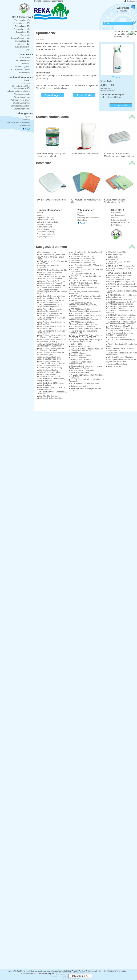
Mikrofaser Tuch (53, 199)
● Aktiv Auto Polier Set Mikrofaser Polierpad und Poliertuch (50, 273)
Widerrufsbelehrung (44, 227)
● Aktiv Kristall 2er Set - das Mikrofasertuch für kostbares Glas (50, 397)
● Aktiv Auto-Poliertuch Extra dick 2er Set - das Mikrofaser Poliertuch (51, 286)
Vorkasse (81, 215)
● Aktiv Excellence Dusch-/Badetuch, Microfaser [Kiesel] (51, 319)
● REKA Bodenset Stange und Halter (51, 255)
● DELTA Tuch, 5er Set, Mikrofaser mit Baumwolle (84, 293)
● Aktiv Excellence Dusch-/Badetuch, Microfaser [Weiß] (51, 332)
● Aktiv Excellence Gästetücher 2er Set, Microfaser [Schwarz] (50, 349)
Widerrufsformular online (46, 229)
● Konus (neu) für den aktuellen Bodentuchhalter (81, 363)
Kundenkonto (132, 1)
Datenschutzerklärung (45, 232)
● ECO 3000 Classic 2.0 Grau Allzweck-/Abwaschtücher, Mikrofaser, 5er (85, 310)
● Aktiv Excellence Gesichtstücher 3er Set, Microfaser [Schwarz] (51, 341)
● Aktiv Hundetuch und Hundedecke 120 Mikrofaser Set (51, 388)
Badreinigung (45, 1)
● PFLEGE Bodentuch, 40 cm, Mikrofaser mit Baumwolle (86, 380)
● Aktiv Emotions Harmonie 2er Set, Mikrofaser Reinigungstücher (51, 301)
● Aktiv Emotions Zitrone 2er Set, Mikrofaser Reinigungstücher (50, 314)
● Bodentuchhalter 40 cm (47, 252)
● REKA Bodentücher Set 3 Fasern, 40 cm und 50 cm (52, 262)
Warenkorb (126, 8)
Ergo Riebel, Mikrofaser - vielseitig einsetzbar (119, 155)
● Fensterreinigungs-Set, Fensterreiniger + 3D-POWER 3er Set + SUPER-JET (85, 336)
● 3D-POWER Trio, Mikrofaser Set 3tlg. (52, 270)
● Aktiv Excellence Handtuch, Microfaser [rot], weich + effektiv (49, 371)
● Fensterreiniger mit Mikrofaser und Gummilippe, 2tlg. (83, 332)
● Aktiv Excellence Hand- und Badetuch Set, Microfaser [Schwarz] (51, 362)
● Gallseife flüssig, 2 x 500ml (80, 346)
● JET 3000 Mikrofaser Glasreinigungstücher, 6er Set (80, 359)
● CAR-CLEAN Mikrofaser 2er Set (82, 274)
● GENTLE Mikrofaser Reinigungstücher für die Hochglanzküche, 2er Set (86, 350)
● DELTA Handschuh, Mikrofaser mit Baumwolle (83, 288)
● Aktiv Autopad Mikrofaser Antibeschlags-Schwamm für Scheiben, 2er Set (52, 292)
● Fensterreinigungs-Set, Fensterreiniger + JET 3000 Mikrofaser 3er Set (85, 341)
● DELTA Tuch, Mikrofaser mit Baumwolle (85, 296)
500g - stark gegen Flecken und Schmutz (51, 155)
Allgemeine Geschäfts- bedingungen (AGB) (46, 219)
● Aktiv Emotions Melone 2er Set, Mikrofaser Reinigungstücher (50, 306)
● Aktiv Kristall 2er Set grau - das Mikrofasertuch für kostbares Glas (82, 257)
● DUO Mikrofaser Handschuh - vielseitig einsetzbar (85, 300)
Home (37, 1)
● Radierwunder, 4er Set (78, 386)
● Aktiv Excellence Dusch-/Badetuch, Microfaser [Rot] (51, 323)
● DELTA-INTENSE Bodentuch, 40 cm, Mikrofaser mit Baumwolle (84, 284)
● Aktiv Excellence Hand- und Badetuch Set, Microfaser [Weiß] (49, 367)
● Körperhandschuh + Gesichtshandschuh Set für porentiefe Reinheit (85, 367)
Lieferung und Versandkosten (48, 222)
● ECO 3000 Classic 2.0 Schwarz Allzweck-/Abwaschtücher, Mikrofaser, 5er (85, 328)
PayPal (80, 213)
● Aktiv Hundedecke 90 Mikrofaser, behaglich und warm (50, 384)
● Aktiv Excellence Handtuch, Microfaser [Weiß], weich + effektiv (50, 375)
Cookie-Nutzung (45, 974)
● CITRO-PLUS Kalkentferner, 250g (83, 281)
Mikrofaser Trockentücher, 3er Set (120, 200)
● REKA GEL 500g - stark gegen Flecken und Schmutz (85, 389)
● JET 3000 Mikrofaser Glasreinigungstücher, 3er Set (80, 354)
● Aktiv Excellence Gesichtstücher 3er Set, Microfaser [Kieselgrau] (51, 336)
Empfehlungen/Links (45, 237)
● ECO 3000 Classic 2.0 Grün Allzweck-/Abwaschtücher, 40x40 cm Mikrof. (86, 314)
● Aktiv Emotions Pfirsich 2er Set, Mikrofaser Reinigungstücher (50, 310)
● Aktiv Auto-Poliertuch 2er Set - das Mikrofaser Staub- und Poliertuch (51, 278)
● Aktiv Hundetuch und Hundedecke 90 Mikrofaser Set (52, 393)
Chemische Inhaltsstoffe (46, 234)
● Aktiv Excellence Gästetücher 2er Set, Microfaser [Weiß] (50, 354)
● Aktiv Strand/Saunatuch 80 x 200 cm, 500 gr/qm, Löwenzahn (86, 266)
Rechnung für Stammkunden (88, 218)
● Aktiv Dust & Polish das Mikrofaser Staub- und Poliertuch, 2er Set (51, 297)
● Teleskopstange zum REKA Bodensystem (48, 267)
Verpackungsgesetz (44, 224)
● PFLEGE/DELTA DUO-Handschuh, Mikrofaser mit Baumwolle (83, 372)
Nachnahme (82, 220)
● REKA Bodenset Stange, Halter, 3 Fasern (51, 258)
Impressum (41, 215)
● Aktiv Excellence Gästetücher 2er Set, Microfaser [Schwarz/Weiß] (50, 345)
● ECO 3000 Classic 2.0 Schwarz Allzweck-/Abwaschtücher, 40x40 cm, (83, 323)
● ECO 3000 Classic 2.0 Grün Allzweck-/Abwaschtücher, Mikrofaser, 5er (85, 319)
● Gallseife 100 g (76, 344)
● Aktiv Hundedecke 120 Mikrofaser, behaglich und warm (51, 380)
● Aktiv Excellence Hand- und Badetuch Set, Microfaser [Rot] (49, 358)
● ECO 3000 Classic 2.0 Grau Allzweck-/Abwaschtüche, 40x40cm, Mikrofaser (83, 305)
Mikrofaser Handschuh (85, 154)
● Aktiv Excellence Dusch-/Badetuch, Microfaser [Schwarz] (51, 328)
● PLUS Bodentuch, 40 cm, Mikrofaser (84, 384)
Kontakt (40, 213)
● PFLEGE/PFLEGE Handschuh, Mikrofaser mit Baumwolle (86, 376)
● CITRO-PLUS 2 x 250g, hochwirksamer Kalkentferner (85, 277)
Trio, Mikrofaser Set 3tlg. (86, 200)
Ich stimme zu (80, 976)
